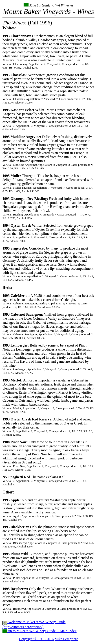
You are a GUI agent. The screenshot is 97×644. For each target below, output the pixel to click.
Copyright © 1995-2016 (36, 639)
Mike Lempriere (66, 639)
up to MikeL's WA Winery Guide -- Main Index (40, 631)
